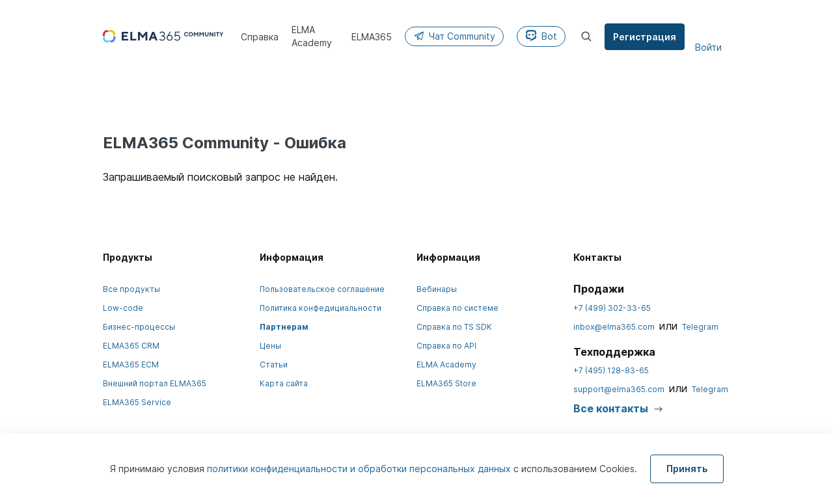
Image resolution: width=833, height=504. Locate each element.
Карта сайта (284, 383)
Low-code (123, 308)
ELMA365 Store (446, 383)
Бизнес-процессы (139, 327)
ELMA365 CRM (131, 346)
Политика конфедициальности (321, 308)
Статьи (274, 365)
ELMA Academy (446, 365)
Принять (687, 469)
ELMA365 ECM (131, 365)
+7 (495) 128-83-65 (611, 370)
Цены (270, 346)
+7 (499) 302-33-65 (612, 308)
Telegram (700, 327)
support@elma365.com (619, 389)
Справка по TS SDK (454, 327)
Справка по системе (457, 308)
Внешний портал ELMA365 (155, 383)
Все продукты (131, 289)
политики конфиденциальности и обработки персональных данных (360, 469)
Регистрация (645, 37)
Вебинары (437, 289)
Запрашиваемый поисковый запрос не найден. (220, 177)
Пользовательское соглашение (322, 289)
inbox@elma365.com (614, 327)
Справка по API (446, 346)
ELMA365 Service (137, 402)
